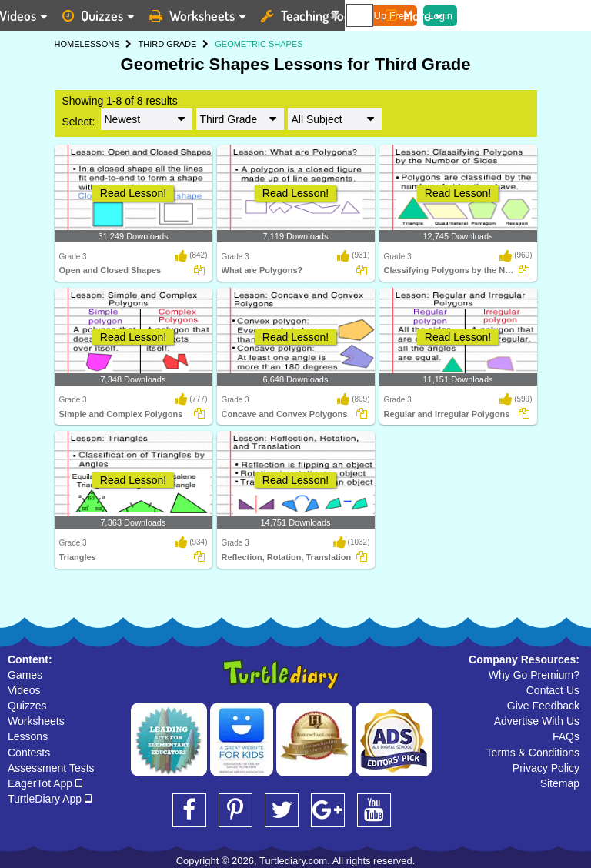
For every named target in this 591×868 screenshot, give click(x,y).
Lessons (28, 736)
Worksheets (36, 721)
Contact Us (553, 690)
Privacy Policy (546, 768)
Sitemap (560, 783)
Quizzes (27, 706)
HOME (67, 44)
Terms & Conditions (533, 753)
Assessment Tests (51, 768)
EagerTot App (45, 783)
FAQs (566, 736)
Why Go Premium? (534, 675)
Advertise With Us (537, 721)
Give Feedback (543, 706)
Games (25, 675)
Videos (24, 690)
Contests (29, 753)
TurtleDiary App (50, 799)
